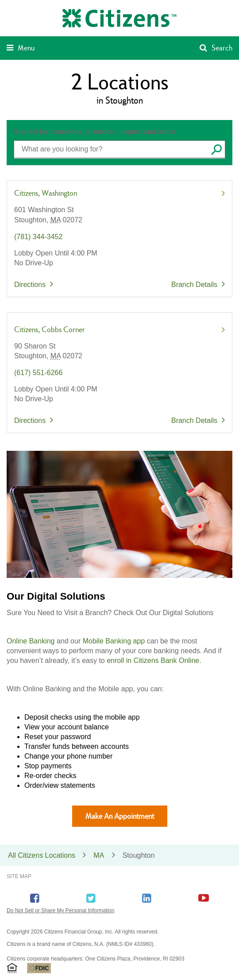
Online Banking (31, 641)
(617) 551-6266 (38, 373)
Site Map (19, 876)
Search (222, 48)
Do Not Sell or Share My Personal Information (60, 910)
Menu (26, 48)
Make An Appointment (120, 816)
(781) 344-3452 (38, 237)
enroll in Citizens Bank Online (153, 660)
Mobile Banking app (114, 641)
